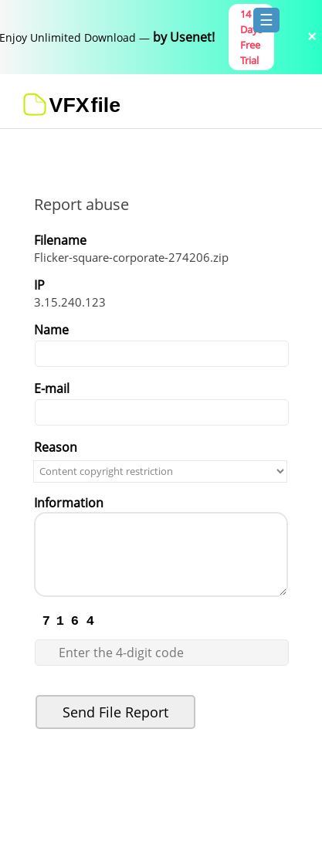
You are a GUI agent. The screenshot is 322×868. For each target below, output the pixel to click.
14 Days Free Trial (251, 37)
